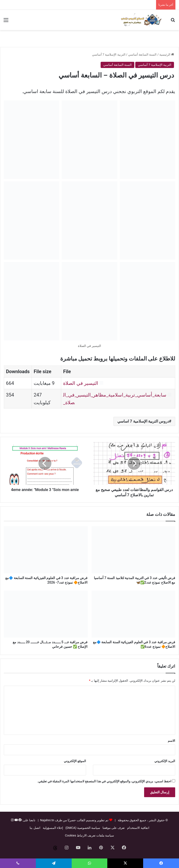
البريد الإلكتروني (165, 761)
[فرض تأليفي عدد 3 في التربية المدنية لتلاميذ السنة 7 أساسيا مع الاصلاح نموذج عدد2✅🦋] (133, 550)
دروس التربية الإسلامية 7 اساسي (143, 421)
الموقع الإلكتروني (75, 761)
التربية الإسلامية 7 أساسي (109, 55)
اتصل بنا (35, 828)
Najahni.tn (47, 820)
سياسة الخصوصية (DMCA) (83, 828)
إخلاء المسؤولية (53, 828)
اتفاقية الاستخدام (138, 828)
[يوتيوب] (16, 820)
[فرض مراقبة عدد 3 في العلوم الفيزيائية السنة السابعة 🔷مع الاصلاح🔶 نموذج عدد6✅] (133, 614)
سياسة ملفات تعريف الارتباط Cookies (90, 835)
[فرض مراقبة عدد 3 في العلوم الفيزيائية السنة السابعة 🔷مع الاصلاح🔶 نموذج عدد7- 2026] (46, 550)
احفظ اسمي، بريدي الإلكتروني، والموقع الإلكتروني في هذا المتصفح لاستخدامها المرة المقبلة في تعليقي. (104, 781)
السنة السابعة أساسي (142, 55)
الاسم (171, 741)
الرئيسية (167, 55)
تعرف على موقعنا (114, 828)
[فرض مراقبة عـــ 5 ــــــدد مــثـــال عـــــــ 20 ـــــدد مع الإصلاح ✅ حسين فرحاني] (46, 614)
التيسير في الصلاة (81, 383)
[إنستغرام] (12, 820)
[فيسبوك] (20, 820)
